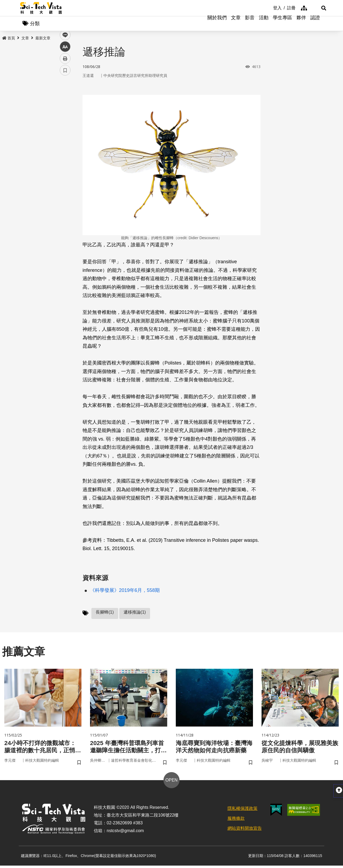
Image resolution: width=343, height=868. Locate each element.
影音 (250, 24)
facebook (65, 102)
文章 (236, 24)
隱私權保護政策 (243, 811)
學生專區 (282, 24)
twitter (65, 114)
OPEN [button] (171, 782)
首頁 (9, 39)
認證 (315, 24)
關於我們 (217, 24)
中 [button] (65, 138)
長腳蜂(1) (105, 613)
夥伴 (301, 24)
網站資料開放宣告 (245, 831)
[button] (316, 8)
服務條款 (236, 821)
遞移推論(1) (135, 613)
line (63, 126)
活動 (264, 24)
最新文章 (43, 39)
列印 (65, 149)
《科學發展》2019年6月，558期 (125, 592)
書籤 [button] (65, 161)
